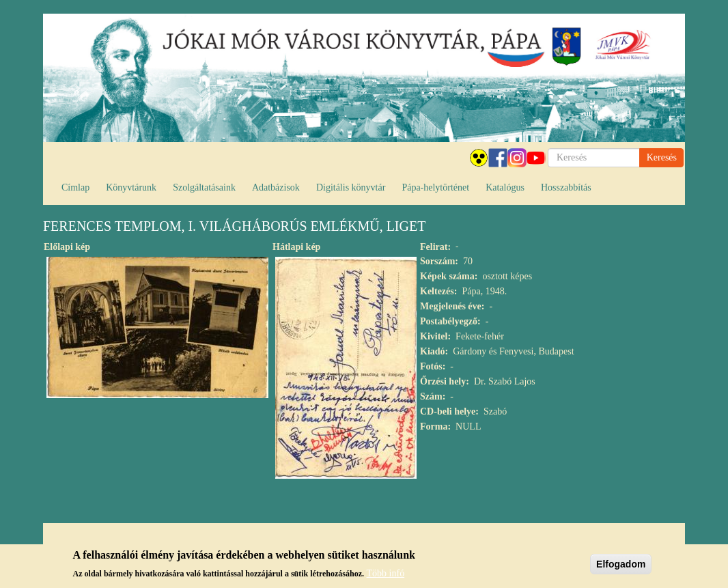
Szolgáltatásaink (204, 187)
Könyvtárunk (131, 187)
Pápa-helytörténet (435, 187)
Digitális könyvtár (351, 187)
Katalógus (505, 187)
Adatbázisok (276, 187)
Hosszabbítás (566, 187)
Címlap (75, 187)
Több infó (386, 577)
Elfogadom (621, 568)
